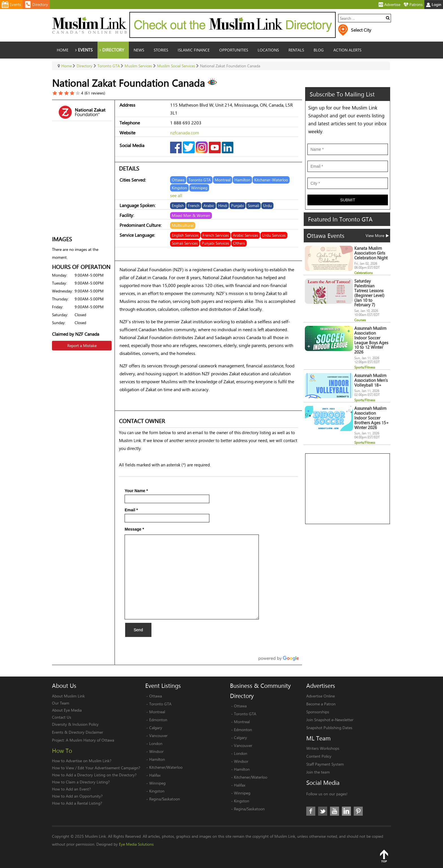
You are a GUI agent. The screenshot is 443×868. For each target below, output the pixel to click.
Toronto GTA (160, 704)
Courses (360, 320)
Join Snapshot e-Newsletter (330, 720)
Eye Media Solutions (136, 844)
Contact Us (62, 717)
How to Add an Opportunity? (77, 796)
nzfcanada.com (185, 133)
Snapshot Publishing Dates (329, 728)
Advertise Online (321, 696)
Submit (348, 200)
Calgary (156, 728)
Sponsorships (318, 712)
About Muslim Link (68, 696)
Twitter (323, 811)
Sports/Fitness (365, 367)
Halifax (155, 775)
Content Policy (319, 756)
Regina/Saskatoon (165, 799)
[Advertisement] (348, 489)
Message (134, 529)
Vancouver (158, 735)
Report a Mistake (82, 345)
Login (434, 4)
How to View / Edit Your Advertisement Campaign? (96, 768)
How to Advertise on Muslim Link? (82, 761)
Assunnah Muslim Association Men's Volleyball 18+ (371, 380)
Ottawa (156, 696)
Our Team (61, 703)
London (156, 743)
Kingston (157, 791)
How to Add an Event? (71, 789)
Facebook (311, 811)
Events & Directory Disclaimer (78, 732)
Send (138, 630)
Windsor (156, 751)
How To (62, 751)
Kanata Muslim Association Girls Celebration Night (371, 253)
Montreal (157, 712)
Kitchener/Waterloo (166, 767)
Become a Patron (321, 704)
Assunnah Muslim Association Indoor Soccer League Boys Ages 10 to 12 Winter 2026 (371, 340)
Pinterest (358, 811)
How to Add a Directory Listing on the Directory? (94, 775)
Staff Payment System (325, 764)
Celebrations (363, 273)
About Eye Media (67, 710)
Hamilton (157, 759)
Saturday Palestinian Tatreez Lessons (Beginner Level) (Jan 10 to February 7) (369, 293)
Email (131, 510)
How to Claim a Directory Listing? (81, 782)
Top (384, 856)
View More (377, 235)
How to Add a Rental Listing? (77, 803)
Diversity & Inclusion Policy (75, 724)
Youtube (335, 811)
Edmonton (158, 720)
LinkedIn (346, 811)
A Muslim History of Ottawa (90, 740)
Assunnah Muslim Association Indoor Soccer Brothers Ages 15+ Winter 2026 (372, 418)
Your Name (136, 491)
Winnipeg (157, 783)
